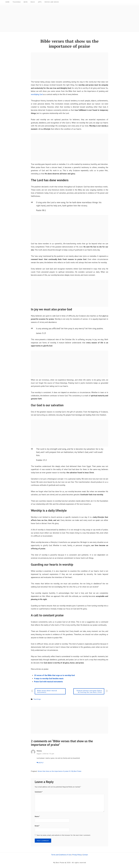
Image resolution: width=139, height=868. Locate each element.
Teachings (17, 2)
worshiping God (37, 94)
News (26, 2)
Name (37, 816)
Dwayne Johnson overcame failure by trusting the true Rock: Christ (89, 691)
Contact (85, 855)
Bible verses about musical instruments (47, 691)
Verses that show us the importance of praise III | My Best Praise (60, 771)
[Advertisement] (58, 19)
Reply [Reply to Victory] (40, 763)
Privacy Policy (77, 855)
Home (8, 2)
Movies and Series (52, 2)
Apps (40, 2)
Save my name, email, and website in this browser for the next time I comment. (64, 835)
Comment (39, 792)
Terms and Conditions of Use (61, 855)
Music (33, 2)
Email (37, 826)
